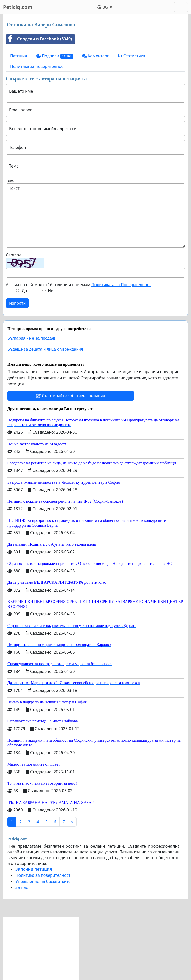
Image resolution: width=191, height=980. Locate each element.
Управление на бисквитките (43, 881)
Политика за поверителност (38, 66)
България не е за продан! (31, 338)
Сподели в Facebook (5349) (39, 39)
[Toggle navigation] (181, 7)
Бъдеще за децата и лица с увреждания (45, 349)
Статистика (132, 56)
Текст (11, 180)
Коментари (96, 56)
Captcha (14, 255)
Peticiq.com (18, 7)
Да (24, 291)
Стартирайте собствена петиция (71, 396)
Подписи (55, 56)
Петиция (19, 56)
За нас (22, 887)
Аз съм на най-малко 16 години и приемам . (79, 285)
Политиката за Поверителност (121, 285)
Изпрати (17, 303)
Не (51, 291)
